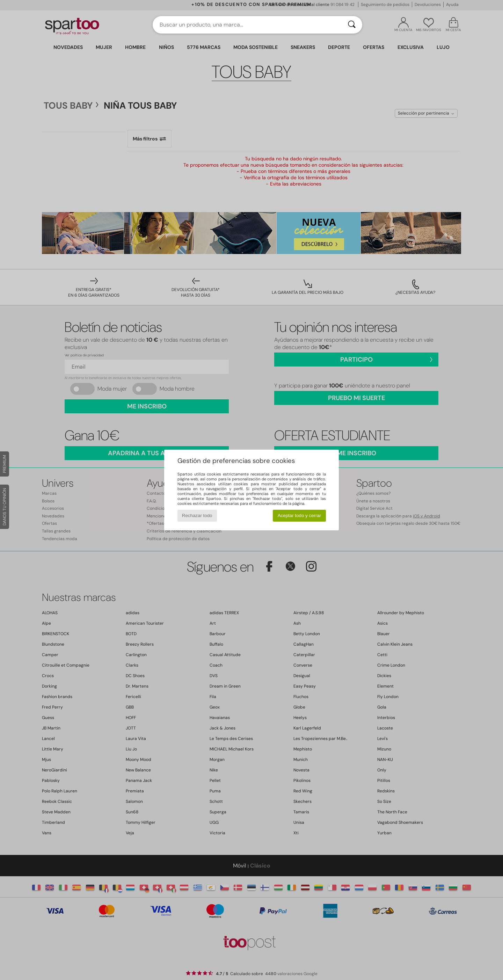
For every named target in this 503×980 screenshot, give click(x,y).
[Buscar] (352, 25)
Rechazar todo (197, 516)
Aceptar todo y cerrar (299, 516)
